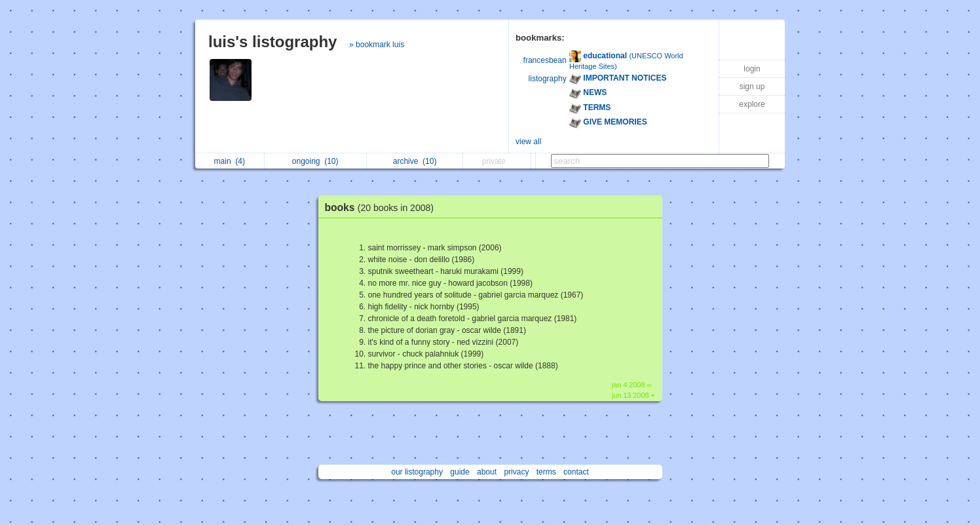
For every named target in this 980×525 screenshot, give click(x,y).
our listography (417, 472)
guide (460, 472)
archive (415, 161)
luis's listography (273, 42)
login (752, 69)
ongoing (315, 161)
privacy (516, 472)
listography (548, 79)
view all (528, 142)
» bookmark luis (377, 45)
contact (576, 472)
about (487, 472)
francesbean (545, 60)
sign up (752, 87)
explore (752, 104)
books (383, 207)
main (230, 161)
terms (546, 472)
